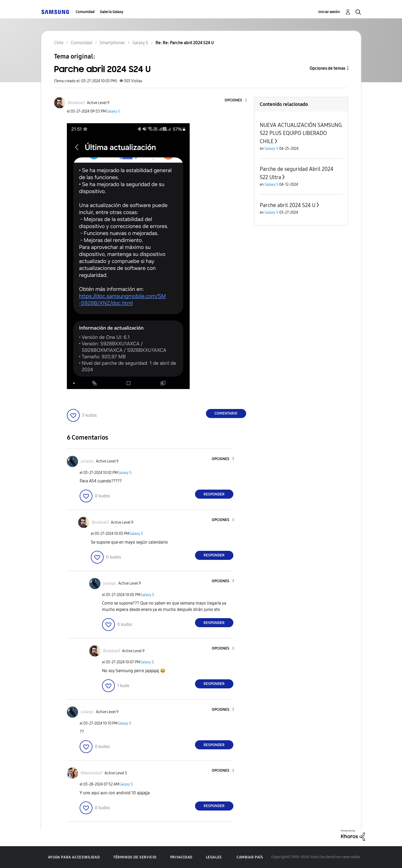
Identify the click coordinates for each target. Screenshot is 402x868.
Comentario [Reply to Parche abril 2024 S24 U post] (226, 413)
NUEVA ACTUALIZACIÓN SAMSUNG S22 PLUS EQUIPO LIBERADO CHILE (301, 133)
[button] (237, 100)
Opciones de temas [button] (327, 68)
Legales (214, 857)
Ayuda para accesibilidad (74, 857)
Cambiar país (250, 857)
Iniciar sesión (329, 12)
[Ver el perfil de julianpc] (87, 461)
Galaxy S (113, 111)
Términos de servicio (135, 857)
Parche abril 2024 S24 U (288, 205)
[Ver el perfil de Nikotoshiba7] (92, 773)
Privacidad (181, 857)
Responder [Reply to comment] (214, 494)
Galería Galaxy (112, 12)
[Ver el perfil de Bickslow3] (76, 103)
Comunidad (85, 12)
